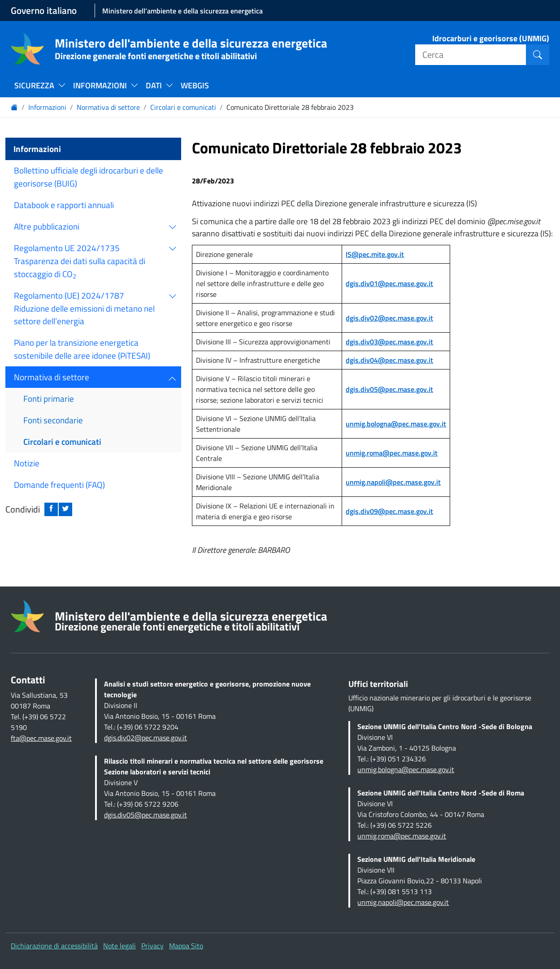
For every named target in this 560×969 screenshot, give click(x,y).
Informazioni (47, 107)
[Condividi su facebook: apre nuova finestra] (51, 509)
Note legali (119, 946)
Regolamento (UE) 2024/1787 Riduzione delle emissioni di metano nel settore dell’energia (84, 308)
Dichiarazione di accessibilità (54, 946)
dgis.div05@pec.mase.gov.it (389, 389)
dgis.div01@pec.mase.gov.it (389, 283)
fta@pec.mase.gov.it (41, 738)
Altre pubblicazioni (47, 226)
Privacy (152, 946)
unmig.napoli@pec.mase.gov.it (393, 482)
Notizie (27, 463)
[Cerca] (471, 55)
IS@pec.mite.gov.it (375, 254)
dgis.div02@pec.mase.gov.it (389, 318)
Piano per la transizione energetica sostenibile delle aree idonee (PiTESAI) (82, 349)
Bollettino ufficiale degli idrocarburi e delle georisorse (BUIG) (89, 177)
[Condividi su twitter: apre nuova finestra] (65, 509)
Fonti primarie (49, 398)
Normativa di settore (108, 107)
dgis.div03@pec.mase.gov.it (389, 342)
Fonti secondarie (53, 420)
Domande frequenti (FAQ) (59, 484)
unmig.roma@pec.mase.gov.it (392, 453)
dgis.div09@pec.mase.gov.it (389, 511)
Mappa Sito (186, 946)
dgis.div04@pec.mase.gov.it (389, 360)
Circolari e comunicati (183, 107)
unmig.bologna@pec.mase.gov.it (396, 424)
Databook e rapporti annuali (64, 205)
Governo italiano (44, 11)
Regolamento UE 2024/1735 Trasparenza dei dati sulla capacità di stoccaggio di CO (80, 261)
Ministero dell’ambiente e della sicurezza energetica (182, 11)
